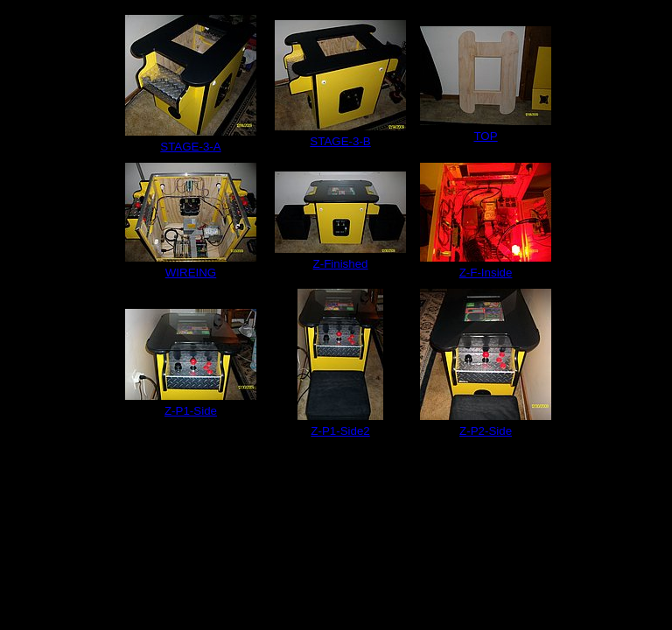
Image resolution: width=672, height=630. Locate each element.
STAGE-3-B (340, 141)
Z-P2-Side (486, 431)
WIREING (191, 273)
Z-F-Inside (486, 273)
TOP (485, 136)
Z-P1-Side (191, 411)
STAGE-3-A (190, 147)
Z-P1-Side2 (340, 431)
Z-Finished (341, 264)
